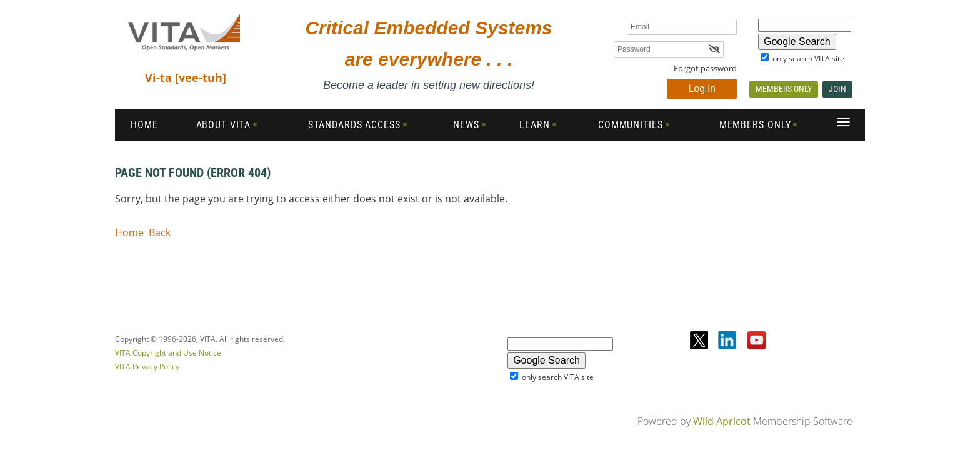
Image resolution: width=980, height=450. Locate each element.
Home (129, 232)
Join (837, 89)
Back (160, 232)
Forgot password (705, 68)
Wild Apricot (722, 421)
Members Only (784, 89)
